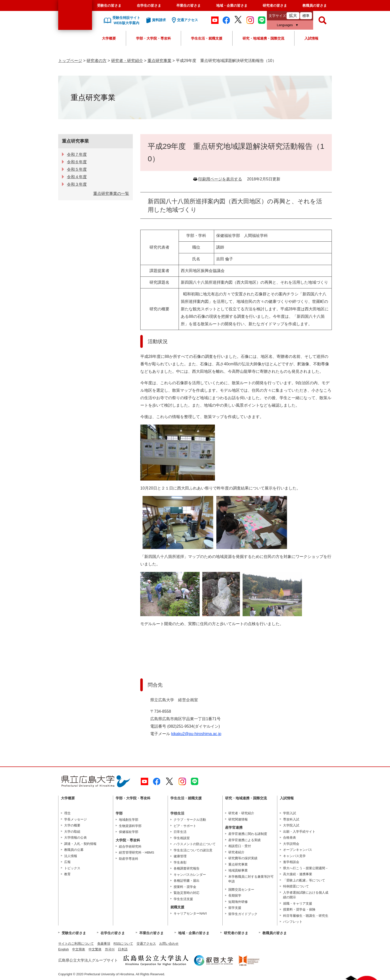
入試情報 (311, 38)
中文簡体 (79, 949)
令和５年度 (77, 169)
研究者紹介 (236, 852)
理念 (67, 813)
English (64, 949)
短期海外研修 (238, 902)
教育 (67, 874)
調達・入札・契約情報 (80, 844)
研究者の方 (97, 61)
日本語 (123, 949)
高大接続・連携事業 (298, 874)
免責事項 (104, 944)
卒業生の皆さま (189, 5)
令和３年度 (77, 184)
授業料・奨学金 (185, 887)
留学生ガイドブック (243, 914)
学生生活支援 (183, 899)
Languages (285, 25)
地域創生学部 (129, 820)
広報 (67, 862)
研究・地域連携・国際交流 (263, 38)
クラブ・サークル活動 (190, 820)
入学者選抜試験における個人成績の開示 (306, 895)
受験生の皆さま (109, 5)
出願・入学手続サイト (299, 832)
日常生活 (180, 832)
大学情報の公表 (75, 838)
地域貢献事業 (238, 870)
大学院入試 (291, 825)
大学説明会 (291, 844)
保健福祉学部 (129, 832)
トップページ (70, 61)
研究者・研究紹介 (127, 61)
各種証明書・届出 (187, 881)
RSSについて (123, 944)
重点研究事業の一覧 (111, 193)
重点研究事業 (159, 61)
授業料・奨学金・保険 (299, 909)
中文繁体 (95, 949)
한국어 (110, 949)
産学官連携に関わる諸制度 (248, 834)
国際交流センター (241, 890)
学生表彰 (180, 862)
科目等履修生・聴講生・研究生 (306, 916)
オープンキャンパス (298, 850)
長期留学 (235, 896)
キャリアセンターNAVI (190, 913)
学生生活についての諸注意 (193, 850)
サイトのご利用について (76, 944)
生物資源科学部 (130, 826)
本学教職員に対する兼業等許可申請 (251, 879)
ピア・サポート (185, 826)
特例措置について (296, 886)
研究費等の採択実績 (243, 858)
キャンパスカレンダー (190, 875)
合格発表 (290, 838)
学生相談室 (182, 838)
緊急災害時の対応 (187, 893)
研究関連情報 (238, 819)
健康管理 (180, 856)
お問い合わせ (169, 944)
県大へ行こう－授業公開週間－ (306, 868)
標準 (306, 16)
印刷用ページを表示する (220, 179)
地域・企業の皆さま (232, 5)
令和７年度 (77, 154)
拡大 (293, 16)
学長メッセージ (75, 819)
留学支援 (235, 908)
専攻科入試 (291, 819)
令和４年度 (77, 177)
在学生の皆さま (149, 5)
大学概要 (109, 38)
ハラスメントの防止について (195, 844)
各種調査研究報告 (187, 868)
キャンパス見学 (294, 856)
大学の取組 (72, 832)
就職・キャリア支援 (298, 903)
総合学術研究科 (130, 846)
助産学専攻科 (129, 859)
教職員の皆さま (315, 5)
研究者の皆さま (275, 5)
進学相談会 (291, 862)
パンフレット (293, 922)
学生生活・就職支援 (207, 38)
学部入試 (290, 813)
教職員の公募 (74, 850)
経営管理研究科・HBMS (137, 852)
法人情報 (71, 856)
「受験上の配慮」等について (304, 880)
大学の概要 (72, 825)
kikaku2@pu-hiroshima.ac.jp (196, 734)
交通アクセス (146, 944)
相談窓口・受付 (240, 846)
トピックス (72, 868)
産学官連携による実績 (244, 840)
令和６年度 (77, 162)
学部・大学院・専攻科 (153, 38)
